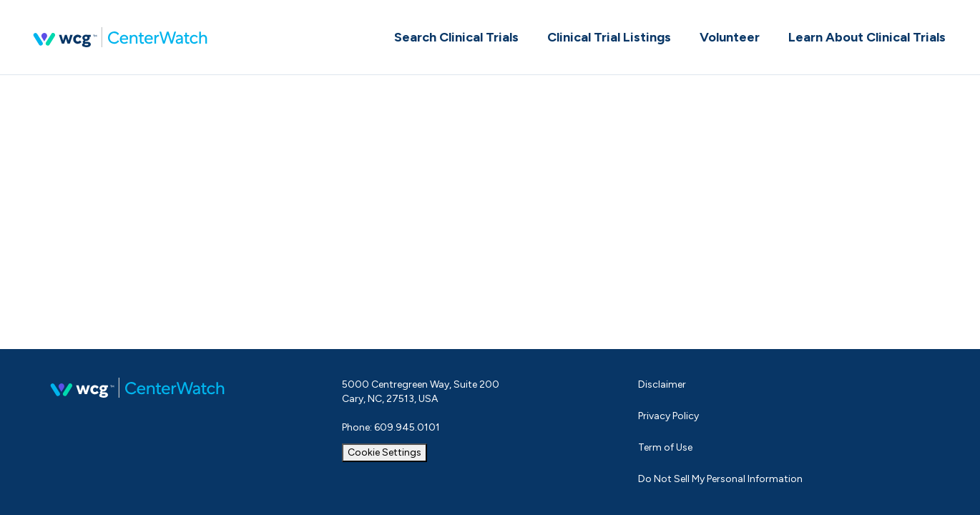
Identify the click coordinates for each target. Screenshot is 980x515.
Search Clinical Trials (456, 37)
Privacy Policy (668, 416)
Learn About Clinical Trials (867, 37)
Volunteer (730, 37)
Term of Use (665, 447)
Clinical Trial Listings (609, 37)
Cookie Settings (384, 452)
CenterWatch (120, 37)
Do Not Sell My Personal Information (720, 479)
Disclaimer (662, 384)
